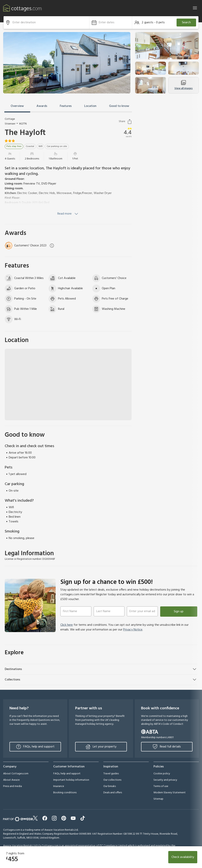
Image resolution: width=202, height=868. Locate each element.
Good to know (119, 106)
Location (90, 106)
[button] (111, 23)
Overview (17, 106)
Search (186, 23)
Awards (42, 106)
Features (66, 106)
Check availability (183, 857)
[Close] (195, 8)
